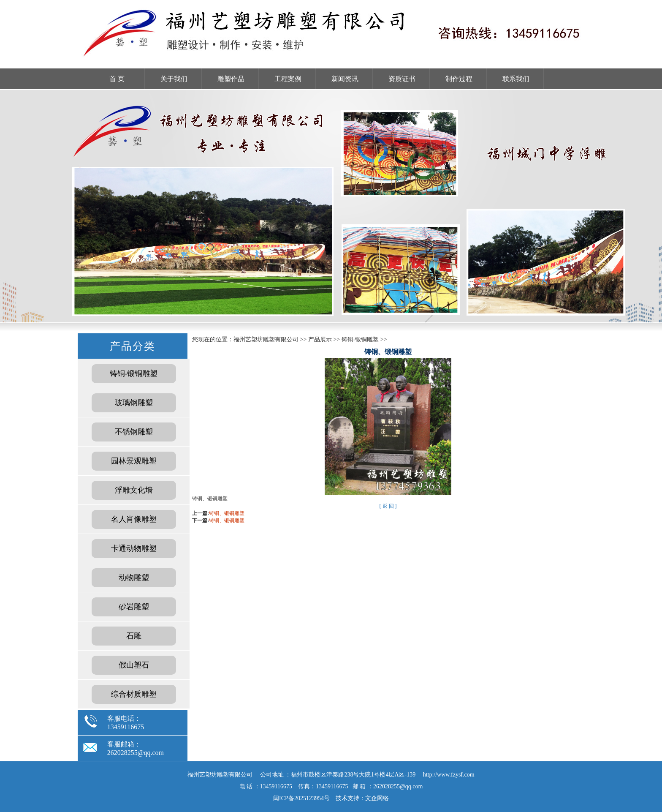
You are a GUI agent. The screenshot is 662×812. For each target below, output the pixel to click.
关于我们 (174, 79)
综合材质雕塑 (134, 694)
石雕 (134, 636)
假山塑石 (134, 665)
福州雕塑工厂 (331, 206)
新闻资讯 (345, 79)
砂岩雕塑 (134, 607)
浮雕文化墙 (134, 490)
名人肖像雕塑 (134, 519)
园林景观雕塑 (134, 461)
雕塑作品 (231, 79)
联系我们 (516, 79)
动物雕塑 (134, 578)
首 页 (117, 79)
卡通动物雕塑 (134, 548)
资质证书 (402, 79)
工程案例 (288, 79)
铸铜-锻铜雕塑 (134, 373)
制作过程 (459, 79)
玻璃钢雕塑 (134, 403)
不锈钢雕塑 (134, 432)
